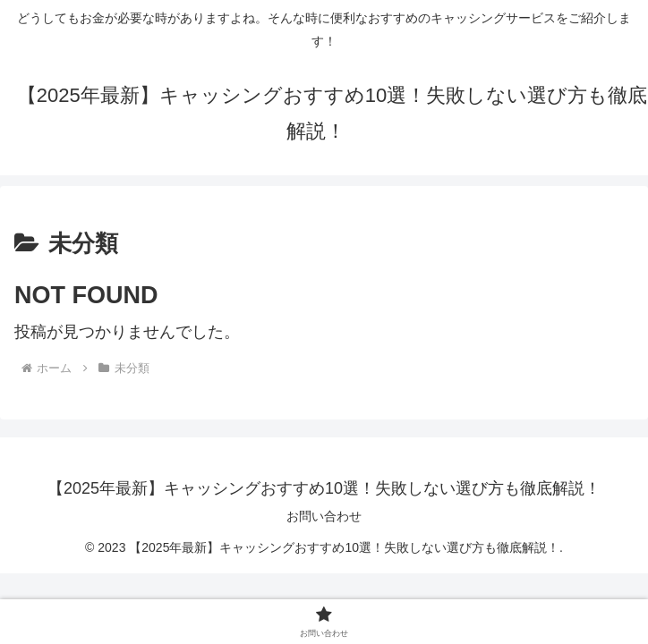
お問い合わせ (324, 516)
